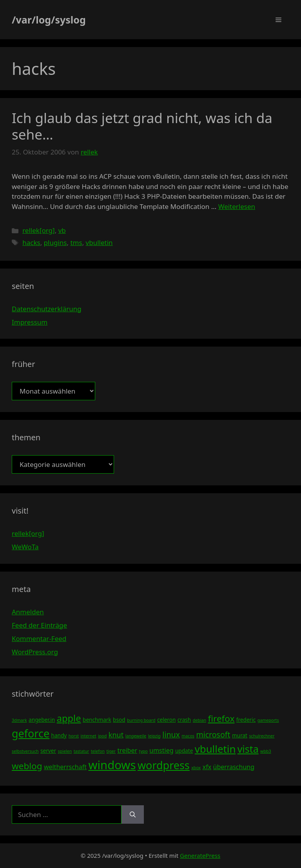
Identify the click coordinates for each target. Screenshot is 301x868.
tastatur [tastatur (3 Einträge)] (82, 751)
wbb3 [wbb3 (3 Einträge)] (266, 751)
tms (76, 242)
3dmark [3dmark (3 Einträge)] (19, 720)
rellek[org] (38, 230)
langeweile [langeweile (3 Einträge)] (136, 736)
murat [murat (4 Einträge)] (240, 735)
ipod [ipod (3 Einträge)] (102, 736)
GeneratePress (200, 855)
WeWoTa (25, 547)
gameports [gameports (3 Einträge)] (268, 720)
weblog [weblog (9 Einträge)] (27, 766)
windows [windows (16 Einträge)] (112, 765)
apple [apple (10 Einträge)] (69, 718)
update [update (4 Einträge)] (184, 751)
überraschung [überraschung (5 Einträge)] (234, 767)
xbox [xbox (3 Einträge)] (196, 768)
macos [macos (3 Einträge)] (188, 736)
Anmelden (28, 612)
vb (62, 230)
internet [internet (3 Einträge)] (89, 736)
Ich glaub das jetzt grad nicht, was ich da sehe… (142, 126)
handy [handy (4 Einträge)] (59, 735)
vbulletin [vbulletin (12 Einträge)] (215, 749)
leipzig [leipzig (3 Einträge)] (154, 736)
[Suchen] (133, 815)
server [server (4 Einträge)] (48, 751)
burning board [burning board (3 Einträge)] (141, 720)
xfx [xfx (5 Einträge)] (207, 767)
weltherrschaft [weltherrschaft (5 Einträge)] (65, 767)
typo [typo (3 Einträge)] (143, 751)
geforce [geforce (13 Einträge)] (31, 733)
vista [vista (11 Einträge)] (248, 749)
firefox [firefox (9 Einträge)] (221, 718)
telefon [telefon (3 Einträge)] (98, 751)
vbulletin (99, 242)
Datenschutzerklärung (47, 309)
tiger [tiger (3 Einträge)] (111, 751)
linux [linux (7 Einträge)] (171, 735)
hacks (31, 242)
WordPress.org (35, 652)
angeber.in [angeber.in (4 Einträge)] (42, 720)
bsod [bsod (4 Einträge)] (119, 720)
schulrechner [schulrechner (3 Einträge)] (262, 736)
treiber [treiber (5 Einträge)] (127, 750)
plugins (55, 242)
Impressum (30, 322)
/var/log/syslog (49, 20)
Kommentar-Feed (39, 638)
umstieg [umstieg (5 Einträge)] (161, 750)
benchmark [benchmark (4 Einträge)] (97, 720)
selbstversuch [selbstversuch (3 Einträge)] (25, 751)
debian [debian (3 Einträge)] (199, 720)
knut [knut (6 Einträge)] (116, 735)
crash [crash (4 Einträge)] (184, 720)
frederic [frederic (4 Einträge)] (246, 720)
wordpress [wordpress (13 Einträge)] (164, 765)
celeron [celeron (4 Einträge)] (166, 720)
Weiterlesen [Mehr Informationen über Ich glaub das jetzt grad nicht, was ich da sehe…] (237, 206)
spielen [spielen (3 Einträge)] (65, 751)
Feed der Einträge (39, 625)
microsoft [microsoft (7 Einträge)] (213, 735)
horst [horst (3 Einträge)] (74, 736)
